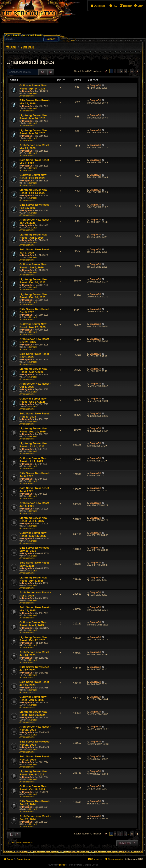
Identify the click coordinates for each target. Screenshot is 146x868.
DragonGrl (27, 91)
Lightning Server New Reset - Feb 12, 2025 (33, 639)
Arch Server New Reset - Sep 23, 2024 (35, 818)
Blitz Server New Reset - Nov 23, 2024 (35, 743)
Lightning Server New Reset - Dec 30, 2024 (33, 713)
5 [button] (125, 71)
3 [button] (118, 71)
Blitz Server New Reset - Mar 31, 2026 (35, 102)
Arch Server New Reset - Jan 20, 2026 (35, 221)
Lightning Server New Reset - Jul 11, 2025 (33, 445)
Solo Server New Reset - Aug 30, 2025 (35, 415)
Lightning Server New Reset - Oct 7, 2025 (33, 370)
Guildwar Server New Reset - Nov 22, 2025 (33, 326)
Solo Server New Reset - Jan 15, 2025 (35, 683)
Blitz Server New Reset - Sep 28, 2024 (35, 803)
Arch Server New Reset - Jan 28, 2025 (35, 654)
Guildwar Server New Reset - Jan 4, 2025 (33, 698)
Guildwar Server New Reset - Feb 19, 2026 (33, 176)
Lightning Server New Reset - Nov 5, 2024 (33, 773)
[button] (105, 71)
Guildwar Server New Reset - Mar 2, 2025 (33, 624)
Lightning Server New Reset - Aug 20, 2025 (33, 430)
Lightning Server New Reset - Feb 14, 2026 (33, 191)
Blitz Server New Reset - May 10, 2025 (35, 549)
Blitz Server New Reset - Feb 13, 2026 (35, 206)
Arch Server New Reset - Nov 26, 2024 (35, 728)
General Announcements (28, 95)
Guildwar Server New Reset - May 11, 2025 (33, 534)
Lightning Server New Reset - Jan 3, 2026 (33, 236)
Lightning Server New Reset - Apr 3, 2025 (33, 579)
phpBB (62, 865)
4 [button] (122, 71)
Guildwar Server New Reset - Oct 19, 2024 (33, 788)
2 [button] (115, 71)
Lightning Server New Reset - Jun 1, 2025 (33, 519)
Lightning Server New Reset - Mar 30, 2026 (33, 117)
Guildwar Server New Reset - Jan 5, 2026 (33, 266)
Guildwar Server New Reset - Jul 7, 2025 (33, 460)
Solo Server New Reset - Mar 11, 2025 (35, 609)
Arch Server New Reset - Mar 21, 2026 (35, 147)
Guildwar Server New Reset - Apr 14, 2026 (33, 87)
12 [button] (132, 71)
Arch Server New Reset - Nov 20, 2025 (35, 340)
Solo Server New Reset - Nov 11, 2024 (35, 758)
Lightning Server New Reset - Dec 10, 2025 (33, 281)
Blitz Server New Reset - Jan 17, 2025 (35, 669)
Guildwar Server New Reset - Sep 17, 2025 (33, 400)
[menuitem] (138, 6)
